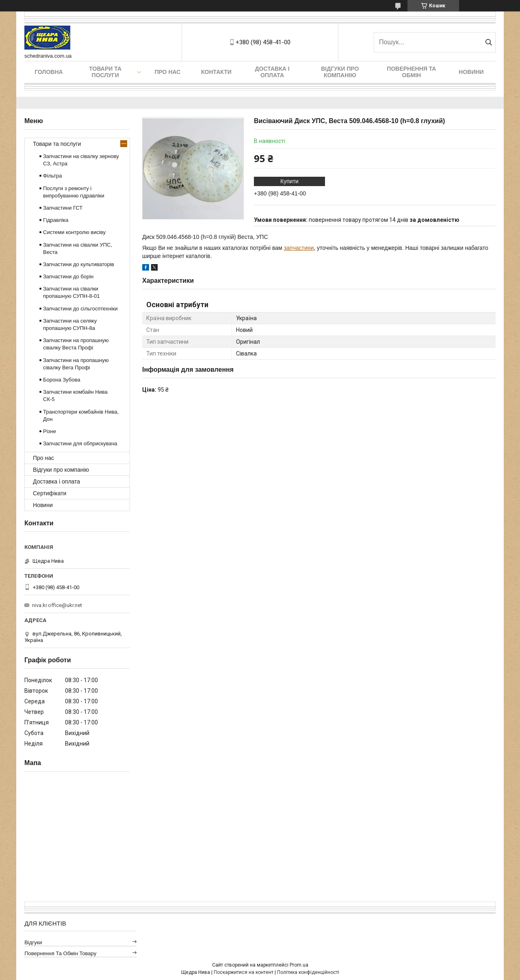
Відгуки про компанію (340, 72)
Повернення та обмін (411, 72)
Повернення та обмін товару (60, 953)
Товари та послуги (105, 72)
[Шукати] (489, 42)
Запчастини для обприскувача (80, 443)
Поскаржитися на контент (244, 972)
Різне (50, 431)
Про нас (167, 72)
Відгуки (33, 942)
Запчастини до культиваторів (79, 264)
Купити (289, 181)
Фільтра (53, 176)
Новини (471, 72)
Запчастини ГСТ (63, 208)
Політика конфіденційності (308, 972)
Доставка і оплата (272, 72)
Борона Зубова (62, 380)
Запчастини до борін (68, 276)
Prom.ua (299, 965)
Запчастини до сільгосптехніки (80, 309)
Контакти (216, 72)
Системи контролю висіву (74, 232)
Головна (49, 72)
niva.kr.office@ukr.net (57, 605)
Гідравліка (56, 220)
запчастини (299, 248)
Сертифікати (50, 493)
